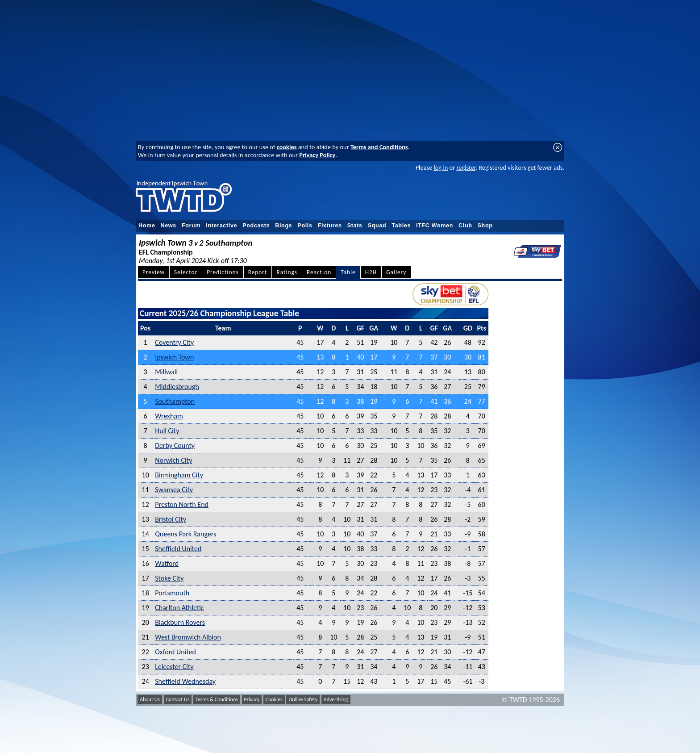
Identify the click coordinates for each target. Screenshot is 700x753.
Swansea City (174, 490)
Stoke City (169, 578)
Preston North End (182, 504)
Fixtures (330, 226)
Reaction (319, 272)
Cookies (274, 699)
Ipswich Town (174, 357)
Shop (485, 226)
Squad (377, 226)
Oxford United (175, 652)
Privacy (252, 699)
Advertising (336, 699)
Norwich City (173, 460)
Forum (191, 226)
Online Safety (303, 699)
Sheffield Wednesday (185, 681)
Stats (355, 226)
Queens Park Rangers (185, 534)
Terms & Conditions (217, 699)
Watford (167, 563)
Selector (186, 272)
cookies (287, 147)
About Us (150, 699)
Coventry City (174, 342)
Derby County (175, 446)
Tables (401, 226)
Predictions (223, 272)
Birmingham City (179, 475)
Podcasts (256, 226)
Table (348, 272)
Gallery (396, 272)
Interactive (221, 226)
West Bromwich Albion (188, 637)
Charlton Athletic (179, 608)
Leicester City (174, 667)
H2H (371, 272)
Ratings (287, 272)
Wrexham (169, 416)
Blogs (283, 226)
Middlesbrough (177, 387)
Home (147, 226)
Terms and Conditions (379, 147)
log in (441, 167)
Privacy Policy (317, 155)
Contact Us (178, 699)
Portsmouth (172, 593)
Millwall (166, 372)
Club (465, 226)
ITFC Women (435, 226)
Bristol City (171, 519)
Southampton (175, 401)
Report (258, 272)
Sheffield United (178, 549)
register (466, 167)
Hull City (167, 431)
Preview (154, 272)
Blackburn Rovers (180, 622)
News (169, 226)
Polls (305, 226)
